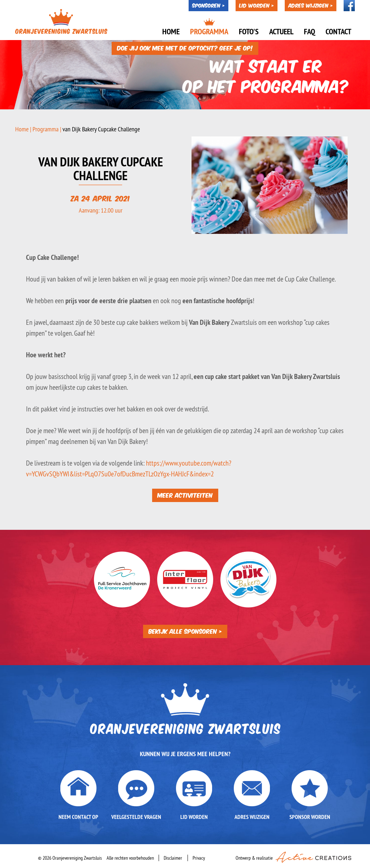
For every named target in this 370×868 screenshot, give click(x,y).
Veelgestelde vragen (136, 817)
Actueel (281, 31)
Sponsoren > (208, 5)
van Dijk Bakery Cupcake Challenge (101, 129)
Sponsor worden (310, 817)
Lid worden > (257, 5)
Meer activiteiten (185, 494)
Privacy (199, 858)
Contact (338, 31)
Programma (209, 31)
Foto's (249, 31)
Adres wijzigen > (311, 5)
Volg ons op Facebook (349, 6)
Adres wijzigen (252, 817)
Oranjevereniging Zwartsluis (62, 22)
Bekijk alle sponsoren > (185, 630)
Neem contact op (78, 817)
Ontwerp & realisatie (293, 856)
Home (171, 31)
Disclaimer (173, 858)
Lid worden (194, 817)
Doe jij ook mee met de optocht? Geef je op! (185, 45)
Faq (309, 31)
